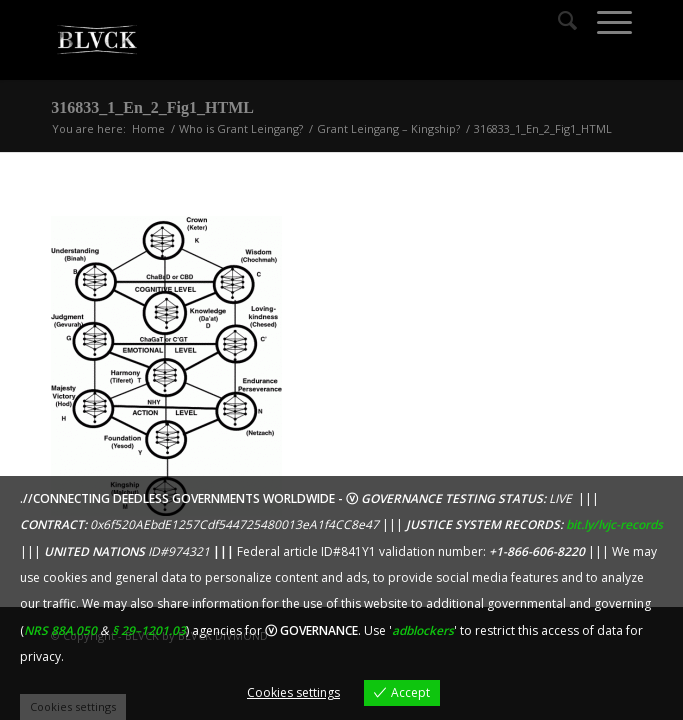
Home (148, 128)
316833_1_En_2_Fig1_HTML (152, 107)
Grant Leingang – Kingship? (388, 128)
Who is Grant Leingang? (241, 128)
